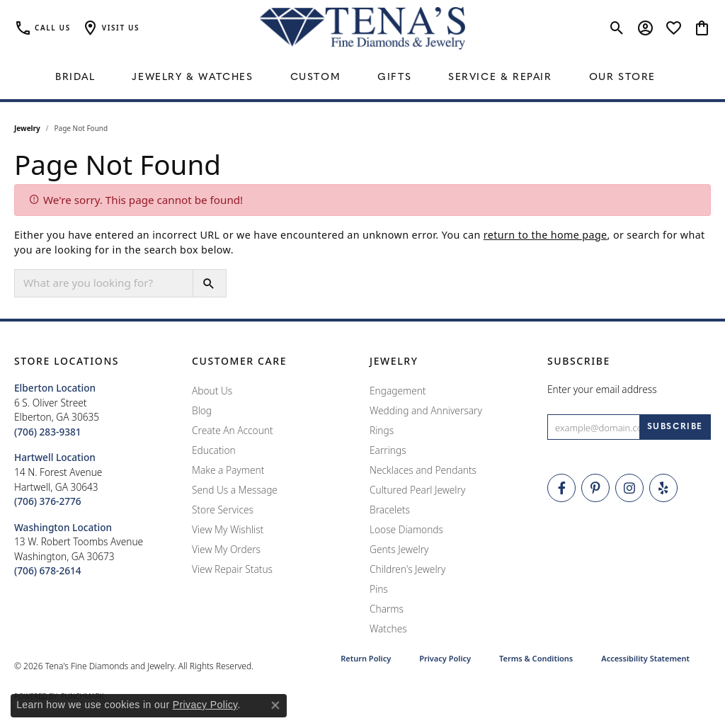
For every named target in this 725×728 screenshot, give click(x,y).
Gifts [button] (394, 78)
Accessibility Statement (645, 658)
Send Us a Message (235, 490)
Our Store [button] (622, 78)
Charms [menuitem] (387, 609)
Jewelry (27, 128)
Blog (202, 410)
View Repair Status (232, 569)
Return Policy (366, 658)
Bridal (75, 78)
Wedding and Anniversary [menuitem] (426, 410)
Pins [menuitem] (379, 589)
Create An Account (233, 430)
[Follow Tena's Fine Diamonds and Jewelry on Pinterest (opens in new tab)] (595, 488)
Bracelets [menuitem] (390, 510)
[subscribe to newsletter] (675, 427)
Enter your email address (602, 389)
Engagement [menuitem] (398, 391)
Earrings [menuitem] (388, 450)
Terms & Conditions (536, 658)
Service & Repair (500, 78)
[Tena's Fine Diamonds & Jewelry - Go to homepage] (362, 28)
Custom (316, 78)
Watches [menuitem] (388, 629)
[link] (42, 28)
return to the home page (546, 235)
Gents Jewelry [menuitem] (399, 549)
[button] (110, 28)
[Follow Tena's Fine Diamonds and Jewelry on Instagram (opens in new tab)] (629, 488)
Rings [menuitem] (382, 430)
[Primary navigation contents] (362, 78)
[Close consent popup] (275, 705)
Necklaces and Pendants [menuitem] (423, 470)
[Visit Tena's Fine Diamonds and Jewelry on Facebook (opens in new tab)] (561, 488)
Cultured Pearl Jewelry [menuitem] (417, 490)
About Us (212, 391)
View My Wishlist (228, 529)
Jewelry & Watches (192, 78)
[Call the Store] (48, 432)
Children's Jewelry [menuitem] (407, 569)
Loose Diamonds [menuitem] (406, 529)
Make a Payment (228, 470)
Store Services (223, 510)
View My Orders (226, 549)
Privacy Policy (445, 658)
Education (214, 450)
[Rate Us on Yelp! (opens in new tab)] (663, 488)
